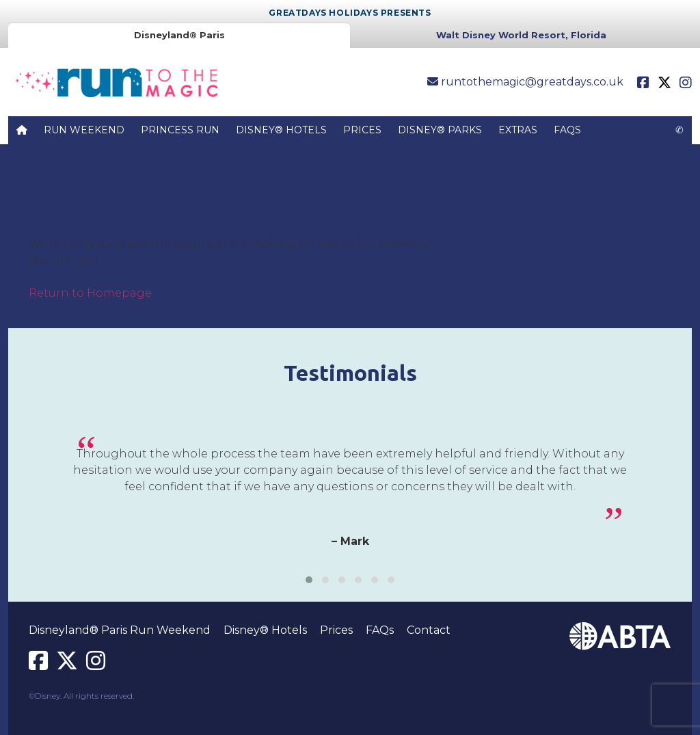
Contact (429, 630)
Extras (518, 130)
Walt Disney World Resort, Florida (521, 35)
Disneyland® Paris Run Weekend (120, 630)
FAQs (567, 130)
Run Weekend (84, 130)
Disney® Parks (440, 130)
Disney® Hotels (281, 130)
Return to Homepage (90, 293)
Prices (362, 130)
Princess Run (180, 130)
